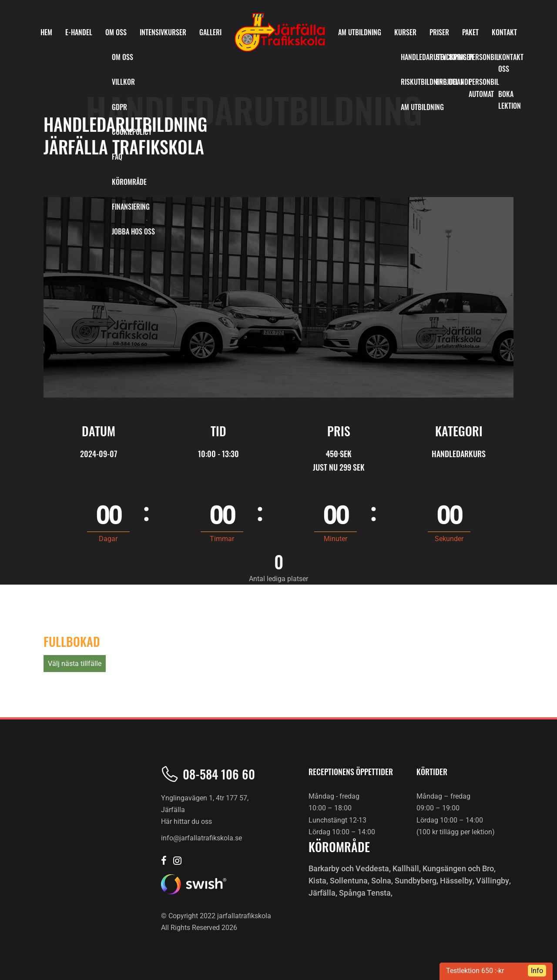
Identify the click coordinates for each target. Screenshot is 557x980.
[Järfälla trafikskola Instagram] (177, 861)
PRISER (439, 32)
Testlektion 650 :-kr (475, 971)
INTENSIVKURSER (163, 32)
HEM (46, 32)
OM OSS (116, 32)
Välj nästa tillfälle (75, 664)
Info (537, 971)
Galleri (210, 32)
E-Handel (79, 32)
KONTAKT (504, 32)
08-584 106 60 (219, 774)
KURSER (405, 32)
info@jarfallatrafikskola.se (201, 838)
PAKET (470, 32)
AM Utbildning (360, 32)
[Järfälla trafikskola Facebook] (164, 861)
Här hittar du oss (186, 822)
